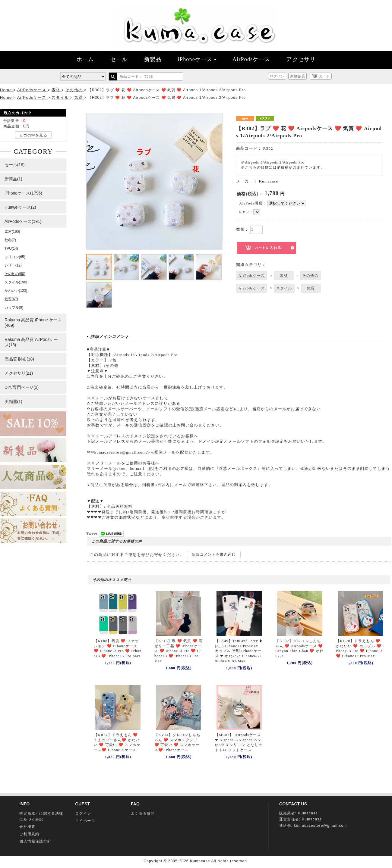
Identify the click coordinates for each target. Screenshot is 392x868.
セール (119, 59)
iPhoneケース (197, 59)
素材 (284, 276)
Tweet (92, 534)
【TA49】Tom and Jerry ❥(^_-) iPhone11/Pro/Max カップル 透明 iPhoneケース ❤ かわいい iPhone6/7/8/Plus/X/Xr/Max (239, 651)
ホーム (85, 59)
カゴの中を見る (33, 135)
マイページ (85, 821)
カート (324, 76)
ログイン (277, 76)
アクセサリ (301, 59)
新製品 (153, 59)
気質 (311, 288)
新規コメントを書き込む (214, 554)
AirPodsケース (251, 59)
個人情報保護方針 (35, 841)
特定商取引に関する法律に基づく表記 (41, 816)
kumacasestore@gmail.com (321, 826)
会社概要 (27, 827)
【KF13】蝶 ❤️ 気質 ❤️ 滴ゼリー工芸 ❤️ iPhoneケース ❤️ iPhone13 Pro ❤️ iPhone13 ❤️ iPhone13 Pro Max (179, 651)
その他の (310, 276)
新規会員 (297, 76)
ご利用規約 (29, 834)
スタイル (284, 288)
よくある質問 (143, 813)
